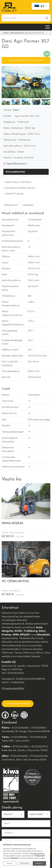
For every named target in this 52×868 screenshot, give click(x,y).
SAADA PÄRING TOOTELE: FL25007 (26, 60)
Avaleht (6, 33)
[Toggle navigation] (47, 27)
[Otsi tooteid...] (23, 18)
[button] (47, 83)
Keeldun (10, 863)
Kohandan (24, 863)
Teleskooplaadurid (17, 33)
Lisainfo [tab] (28, 205)
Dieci (16, 110)
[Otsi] (47, 18)
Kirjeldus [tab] (11, 205)
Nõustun (39, 863)
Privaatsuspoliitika (13, 688)
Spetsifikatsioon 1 (15, 164)
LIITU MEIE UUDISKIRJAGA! (18, 704)
